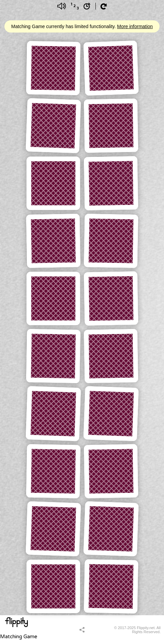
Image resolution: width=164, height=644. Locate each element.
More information (135, 26)
